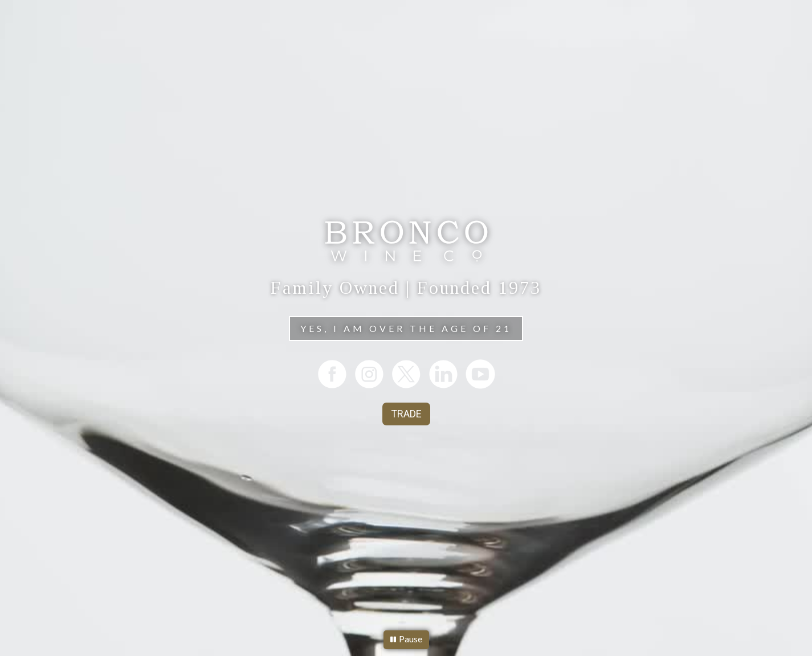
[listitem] (332, 374)
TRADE (406, 414)
